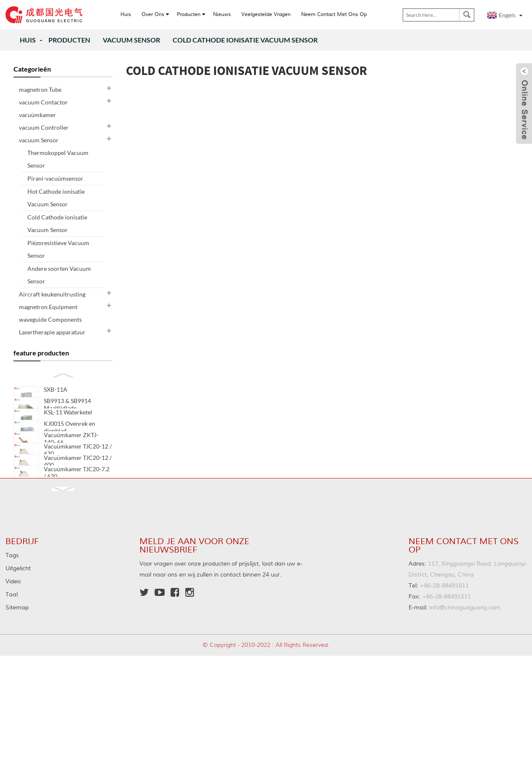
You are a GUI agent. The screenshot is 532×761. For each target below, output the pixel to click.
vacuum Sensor (131, 40)
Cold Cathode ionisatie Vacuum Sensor (245, 40)
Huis (28, 40)
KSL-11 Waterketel (68, 433)
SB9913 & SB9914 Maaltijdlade (67, 415)
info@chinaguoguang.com (454, 660)
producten (69, 40)
